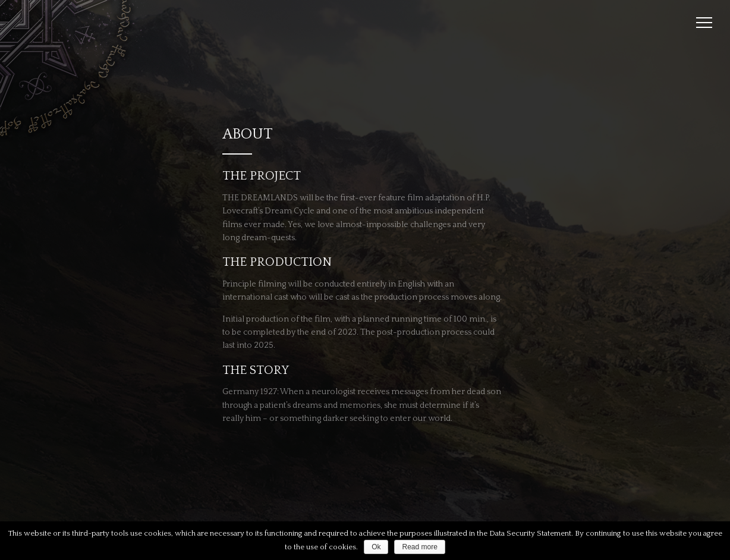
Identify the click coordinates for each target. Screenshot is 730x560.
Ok (376, 547)
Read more (419, 547)
